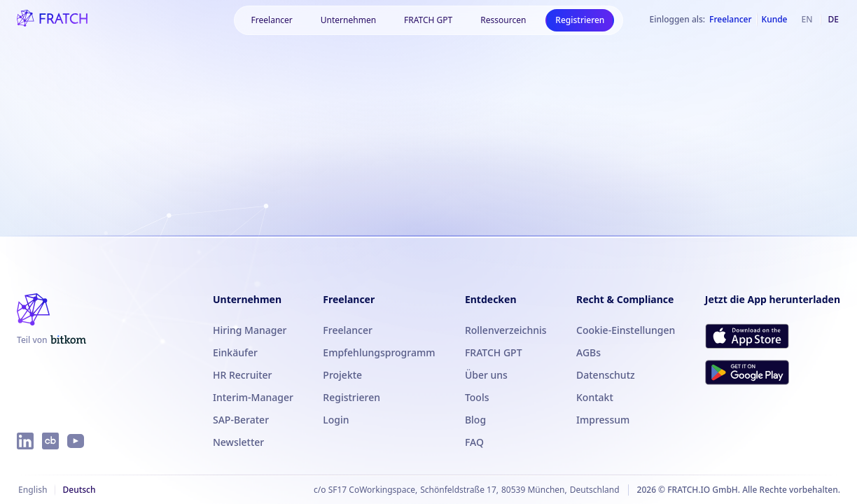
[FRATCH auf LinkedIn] (25, 441)
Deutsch (79, 490)
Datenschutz (606, 375)
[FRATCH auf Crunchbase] (50, 441)
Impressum (603, 420)
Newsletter (238, 442)
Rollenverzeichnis (506, 330)
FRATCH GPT (428, 20)
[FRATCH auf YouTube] (76, 441)
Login (336, 420)
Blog (475, 420)
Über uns (486, 375)
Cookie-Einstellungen (626, 330)
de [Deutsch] (834, 19)
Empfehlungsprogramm (379, 352)
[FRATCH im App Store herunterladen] (747, 336)
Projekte (342, 375)
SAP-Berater (241, 420)
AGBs (588, 352)
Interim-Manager (253, 397)
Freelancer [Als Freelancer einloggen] (730, 20)
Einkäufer (235, 352)
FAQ (474, 442)
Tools (477, 397)
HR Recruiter (243, 375)
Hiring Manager (250, 330)
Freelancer (348, 330)
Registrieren (580, 20)
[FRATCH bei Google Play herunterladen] (747, 372)
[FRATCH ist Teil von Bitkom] (51, 340)
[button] (272, 20)
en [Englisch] (807, 19)
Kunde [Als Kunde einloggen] (775, 20)
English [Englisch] (33, 490)
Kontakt (595, 397)
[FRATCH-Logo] (52, 20)
